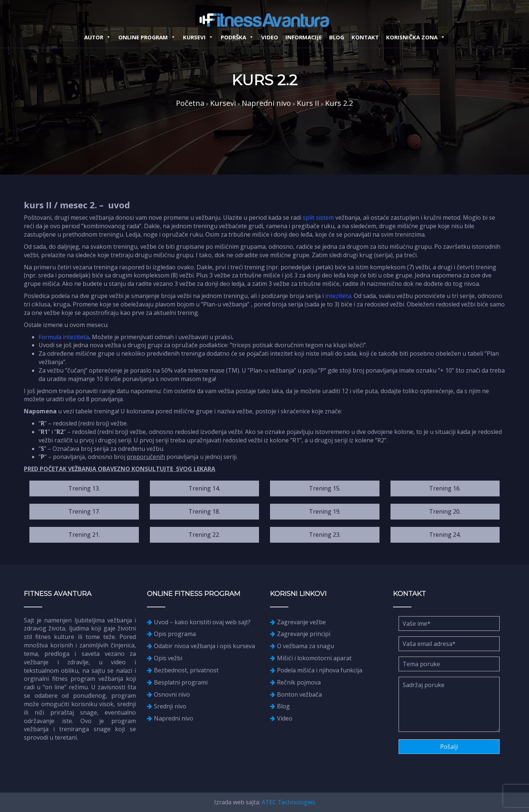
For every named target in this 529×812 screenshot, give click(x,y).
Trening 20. (445, 511)
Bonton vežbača (299, 694)
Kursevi (198, 37)
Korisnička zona (416, 37)
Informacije (304, 37)
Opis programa (175, 634)
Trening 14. (204, 488)
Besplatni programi (181, 682)
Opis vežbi (168, 658)
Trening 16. (445, 488)
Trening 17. (84, 511)
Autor (98, 37)
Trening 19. (325, 511)
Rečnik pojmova (299, 682)
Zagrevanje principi (304, 634)
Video (270, 37)
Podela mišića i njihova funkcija (320, 670)
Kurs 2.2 (339, 103)
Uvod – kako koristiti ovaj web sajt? (202, 622)
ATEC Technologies (288, 802)
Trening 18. (204, 511)
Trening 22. (204, 535)
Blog (337, 37)
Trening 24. (445, 535)
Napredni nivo (266, 103)
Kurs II (308, 103)
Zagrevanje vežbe (301, 622)
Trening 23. (325, 535)
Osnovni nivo (172, 694)
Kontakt (365, 37)
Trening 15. (325, 488)
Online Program (147, 37)
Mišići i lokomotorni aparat (314, 658)
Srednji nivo (170, 706)
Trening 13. (84, 488)
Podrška (237, 37)
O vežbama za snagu (305, 646)
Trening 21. (84, 535)
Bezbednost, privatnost (186, 670)
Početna (190, 103)
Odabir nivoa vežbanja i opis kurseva (204, 646)
